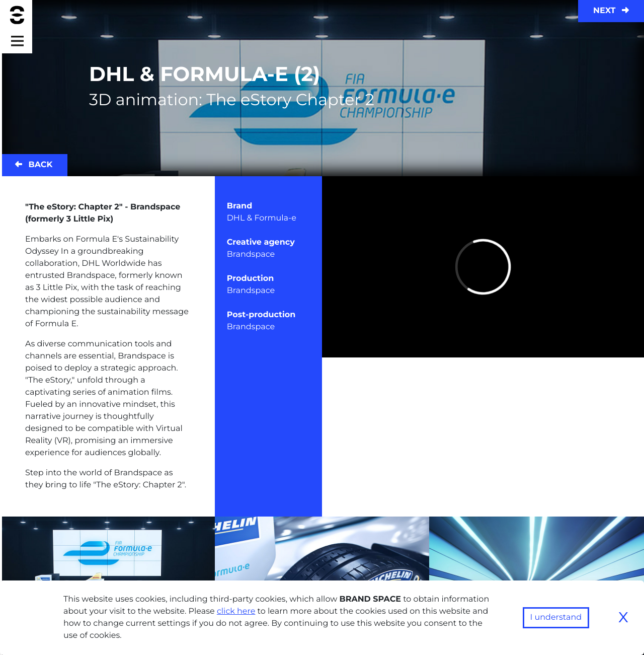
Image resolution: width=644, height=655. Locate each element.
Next (611, 11)
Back (34, 165)
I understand (556, 617)
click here (236, 611)
